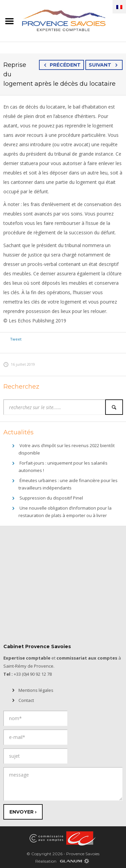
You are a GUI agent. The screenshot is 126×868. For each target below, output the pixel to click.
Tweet (16, 339)
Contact (26, 700)
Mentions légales (36, 690)
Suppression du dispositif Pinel (51, 498)
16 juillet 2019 (19, 364)
